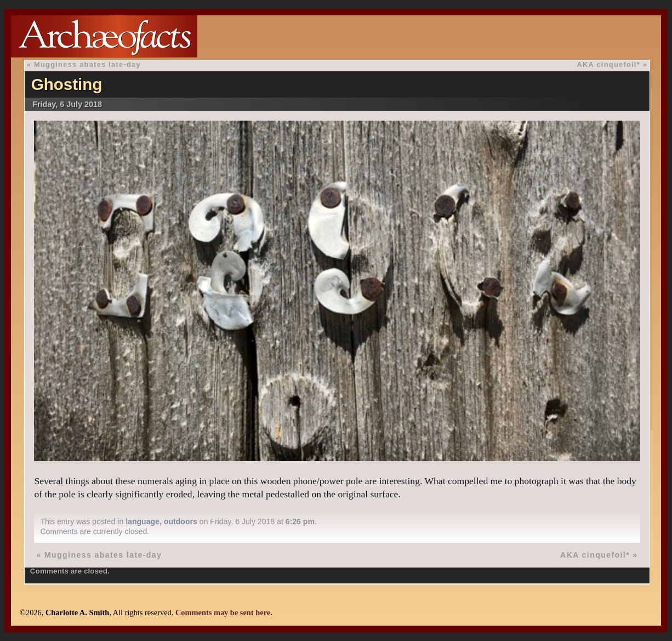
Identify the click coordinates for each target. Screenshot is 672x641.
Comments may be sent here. (224, 612)
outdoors (181, 521)
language (143, 521)
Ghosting (67, 84)
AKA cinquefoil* (609, 64)
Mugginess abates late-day (87, 64)
